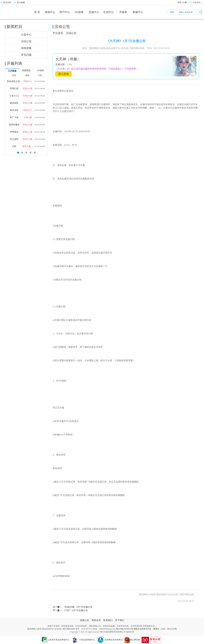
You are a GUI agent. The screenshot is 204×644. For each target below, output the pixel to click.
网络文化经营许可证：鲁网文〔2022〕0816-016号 (155, 629)
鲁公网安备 (132, 640)
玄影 (14, 146)
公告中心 (26, 35)
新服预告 (26, 70)
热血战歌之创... (14, 81)
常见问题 (26, 55)
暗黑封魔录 (14, 125)
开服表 (123, 12)
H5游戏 (79, 12)
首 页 (37, 12)
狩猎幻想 (14, 88)
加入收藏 (21, 2)
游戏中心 (50, 12)
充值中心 (94, 12)
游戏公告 (85, 620)
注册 (185, 2)
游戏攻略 (26, 48)
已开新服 (12, 71)
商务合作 (96, 620)
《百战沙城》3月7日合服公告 (77, 607)
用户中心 (65, 12)
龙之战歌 (14, 139)
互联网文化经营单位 (109, 640)
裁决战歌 (14, 103)
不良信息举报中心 (83, 640)
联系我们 (108, 620)
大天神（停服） (68, 59)
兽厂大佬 (14, 117)
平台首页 (58, 33)
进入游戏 (64, 74)
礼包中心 (109, 12)
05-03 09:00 (40, 81)
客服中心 (138, 12)
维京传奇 (14, 110)
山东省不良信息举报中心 (56, 640)
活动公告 (26, 41)
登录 (179, 2)
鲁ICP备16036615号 (125, 629)
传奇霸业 (14, 132)
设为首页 (7, 2)
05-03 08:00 (40, 139)
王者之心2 (14, 96)
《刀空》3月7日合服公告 (75, 610)
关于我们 (120, 620)
